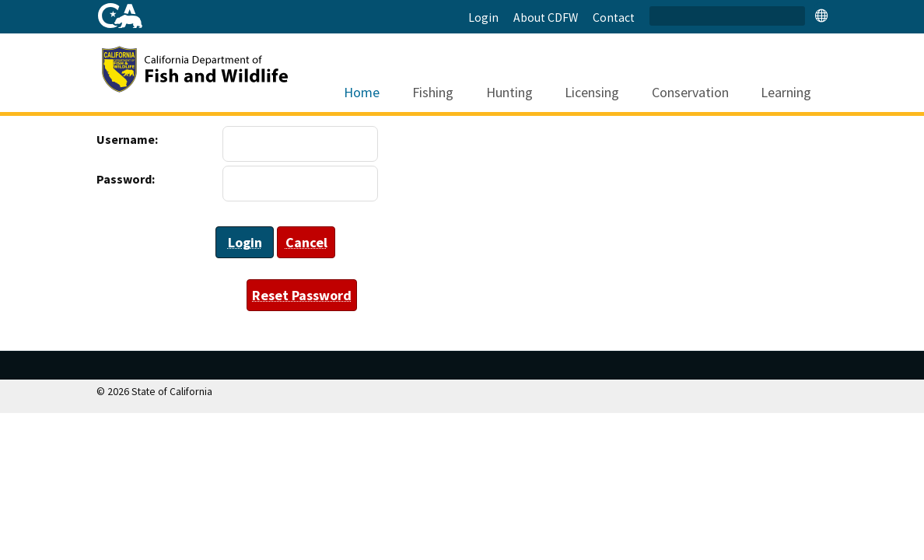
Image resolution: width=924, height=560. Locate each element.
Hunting (501, 74)
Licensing (584, 74)
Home (354, 74)
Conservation (682, 74)
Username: (112, 139)
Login (483, 17)
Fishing (425, 74)
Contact (614, 17)
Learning (778, 74)
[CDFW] (213, 68)
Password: (112, 179)
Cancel (306, 242)
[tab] (821, 15)
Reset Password (302, 295)
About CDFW (546, 17)
